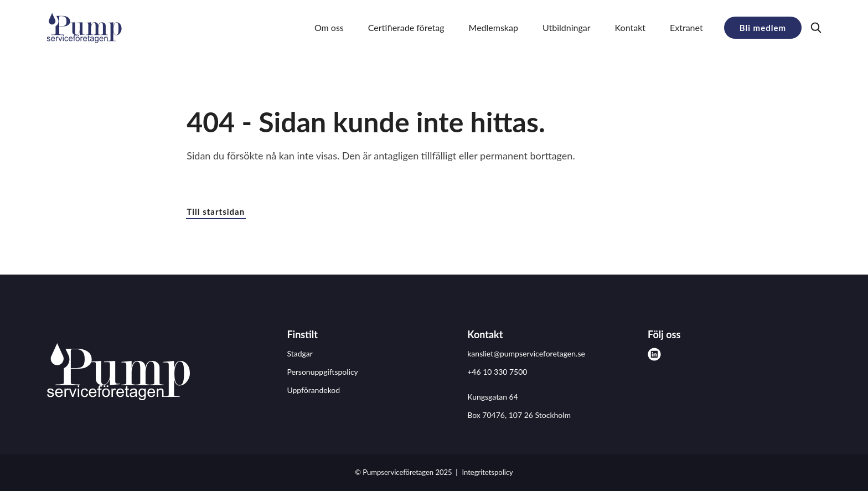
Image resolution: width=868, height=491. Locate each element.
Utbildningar (567, 27)
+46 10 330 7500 (497, 372)
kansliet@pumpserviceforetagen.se (526, 353)
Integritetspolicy (488, 472)
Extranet (686, 27)
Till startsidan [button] (216, 211)
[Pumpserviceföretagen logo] (118, 374)
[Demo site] (84, 28)
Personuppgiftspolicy (322, 372)
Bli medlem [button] (763, 28)
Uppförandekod (313, 390)
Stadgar (299, 353)
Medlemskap (494, 27)
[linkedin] (654, 354)
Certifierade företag (406, 27)
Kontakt (630, 27)
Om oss (329, 27)
